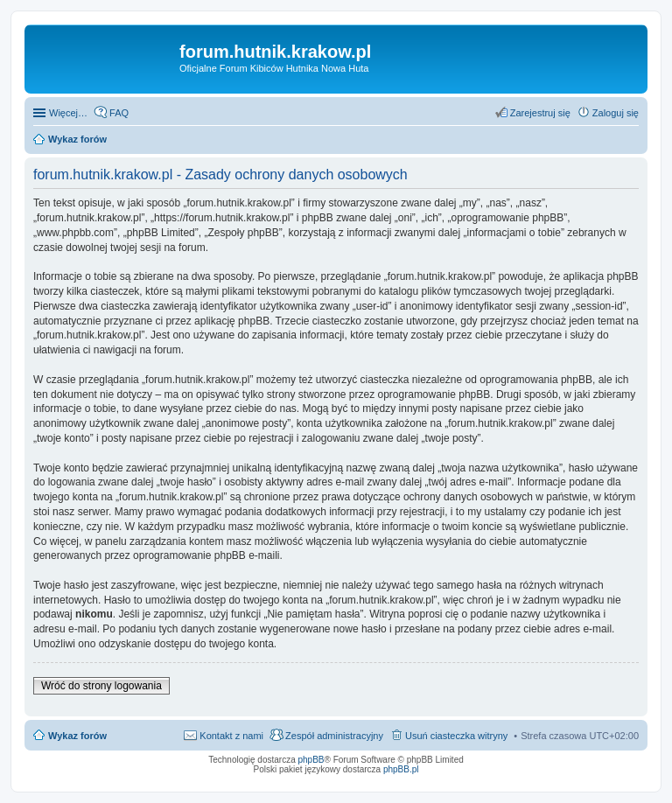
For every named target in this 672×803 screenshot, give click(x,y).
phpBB (311, 760)
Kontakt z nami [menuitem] (231, 736)
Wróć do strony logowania (101, 686)
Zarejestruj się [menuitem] (540, 113)
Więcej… (68, 113)
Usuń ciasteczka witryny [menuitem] (456, 736)
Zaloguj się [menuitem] (616, 113)
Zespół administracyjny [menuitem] (334, 736)
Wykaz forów (77, 736)
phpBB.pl (401, 769)
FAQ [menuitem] (119, 113)
